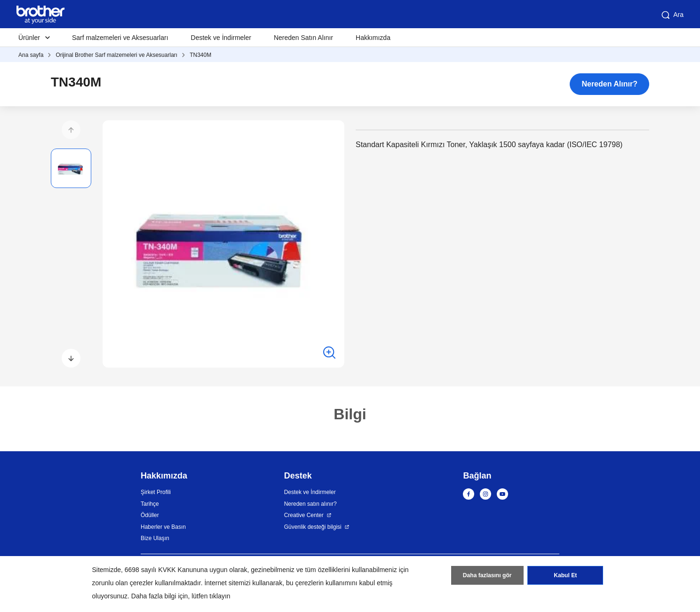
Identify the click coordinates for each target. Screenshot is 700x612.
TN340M (200, 55)
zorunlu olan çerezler (123, 583)
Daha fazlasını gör (487, 576)
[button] (71, 130)
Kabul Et (565, 576)
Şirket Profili (156, 492)
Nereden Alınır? (609, 84)
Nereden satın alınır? (310, 504)
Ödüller (150, 515)
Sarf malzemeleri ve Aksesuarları (120, 38)
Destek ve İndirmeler (221, 38)
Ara (672, 15)
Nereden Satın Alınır (303, 38)
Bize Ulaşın (155, 538)
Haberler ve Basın (163, 527)
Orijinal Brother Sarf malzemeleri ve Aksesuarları (116, 55)
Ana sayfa (31, 55)
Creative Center (304, 515)
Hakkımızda (373, 38)
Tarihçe (150, 504)
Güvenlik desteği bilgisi (313, 527)
